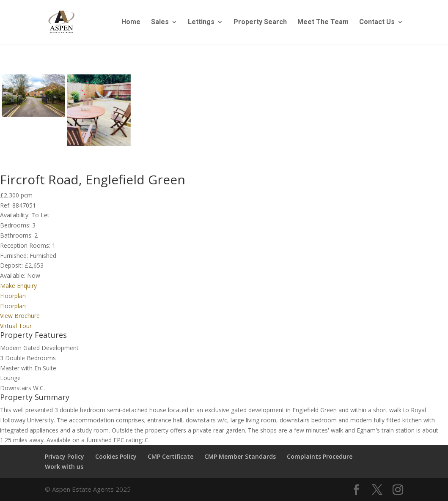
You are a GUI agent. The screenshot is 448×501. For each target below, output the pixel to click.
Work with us (64, 467)
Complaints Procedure (320, 456)
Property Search (260, 22)
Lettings (201, 22)
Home (131, 22)
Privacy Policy (65, 456)
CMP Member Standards (240, 456)
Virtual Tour (16, 326)
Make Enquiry (18, 286)
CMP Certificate (170, 456)
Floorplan (13, 296)
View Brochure (20, 316)
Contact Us (377, 22)
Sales (160, 22)
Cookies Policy (116, 456)
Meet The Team (323, 22)
